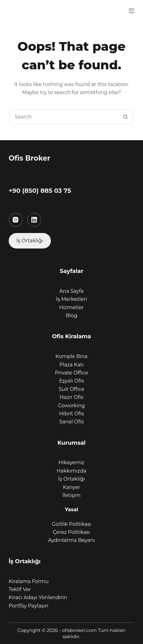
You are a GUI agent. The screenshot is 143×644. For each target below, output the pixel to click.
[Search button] (126, 117)
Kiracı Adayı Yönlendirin (38, 597)
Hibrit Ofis (71, 414)
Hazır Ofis (71, 397)
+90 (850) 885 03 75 (40, 191)
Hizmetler (71, 307)
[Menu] (132, 11)
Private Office (71, 373)
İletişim (71, 495)
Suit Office (71, 389)
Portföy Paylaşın (29, 606)
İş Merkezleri (72, 299)
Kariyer (72, 487)
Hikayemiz (71, 462)
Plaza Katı (71, 365)
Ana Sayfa (71, 291)
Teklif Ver (20, 589)
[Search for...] (64, 117)
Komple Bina (72, 356)
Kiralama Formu (29, 581)
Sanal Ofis (71, 422)
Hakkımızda (71, 471)
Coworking (71, 406)
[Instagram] (16, 220)
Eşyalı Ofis (72, 381)
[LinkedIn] (34, 220)
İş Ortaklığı (72, 479)
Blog (71, 316)
